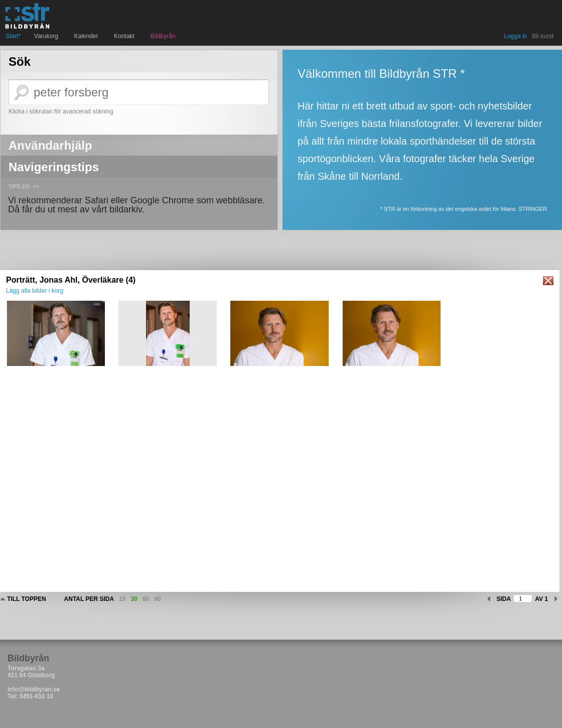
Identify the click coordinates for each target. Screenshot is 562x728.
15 (122, 599)
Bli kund (543, 36)
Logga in (515, 36)
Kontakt (125, 36)
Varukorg (47, 36)
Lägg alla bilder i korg (35, 291)
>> (36, 186)
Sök (20, 62)
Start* (13, 36)
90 (157, 599)
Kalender (88, 36)
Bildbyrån (163, 36)
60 (146, 599)
